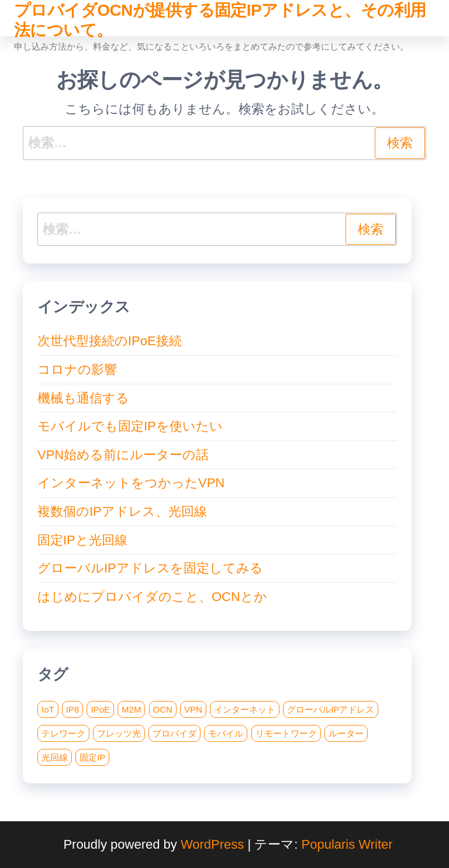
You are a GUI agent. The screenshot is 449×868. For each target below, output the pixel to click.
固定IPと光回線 (82, 540)
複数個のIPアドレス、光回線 (122, 511)
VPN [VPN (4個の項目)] (193, 709)
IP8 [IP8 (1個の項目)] (73, 709)
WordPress (212, 844)
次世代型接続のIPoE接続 (110, 341)
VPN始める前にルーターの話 (123, 455)
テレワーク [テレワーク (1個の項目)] (63, 733)
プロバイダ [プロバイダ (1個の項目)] (175, 733)
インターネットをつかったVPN (131, 483)
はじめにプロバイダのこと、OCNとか (152, 597)
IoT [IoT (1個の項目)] (48, 709)
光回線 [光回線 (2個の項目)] (55, 757)
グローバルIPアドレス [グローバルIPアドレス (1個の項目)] (331, 709)
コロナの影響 (77, 369)
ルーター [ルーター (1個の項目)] (346, 733)
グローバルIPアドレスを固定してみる (150, 568)
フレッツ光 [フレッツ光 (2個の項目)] (119, 733)
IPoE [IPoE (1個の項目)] (100, 709)
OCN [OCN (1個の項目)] (163, 709)
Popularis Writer (347, 844)
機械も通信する (83, 398)
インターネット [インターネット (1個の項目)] (245, 709)
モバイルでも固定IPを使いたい (130, 426)
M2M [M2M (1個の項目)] (131, 709)
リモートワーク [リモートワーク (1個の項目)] (286, 733)
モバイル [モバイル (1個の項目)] (226, 733)
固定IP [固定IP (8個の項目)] (92, 757)
